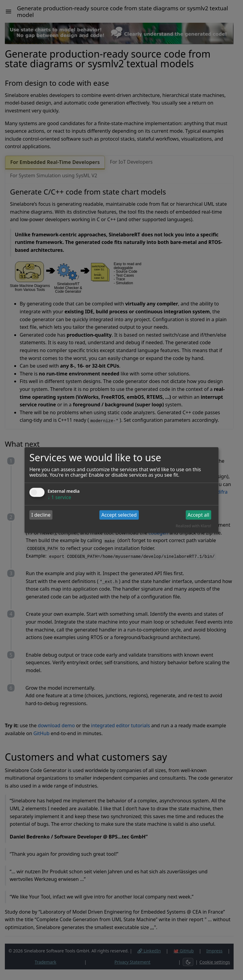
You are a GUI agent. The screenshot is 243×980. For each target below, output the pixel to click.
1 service (59, 497)
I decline (41, 515)
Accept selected (119, 515)
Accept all (198, 515)
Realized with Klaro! (193, 526)
